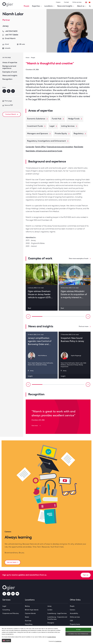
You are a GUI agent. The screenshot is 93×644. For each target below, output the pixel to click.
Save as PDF (8, 105)
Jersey (49, 606)
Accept (78, 630)
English (6, 641)
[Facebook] (13, 91)
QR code (21, 44)
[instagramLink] (9, 594)
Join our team (13, 562)
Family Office (40, 147)
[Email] (4, 91)
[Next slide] (88, 316)
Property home (75, 624)
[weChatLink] (17, 594)
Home (27, 58)
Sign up (86, 575)
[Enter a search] (90, 6)
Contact (66, 2)
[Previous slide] (28, 316)
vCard (6, 44)
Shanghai (51, 623)
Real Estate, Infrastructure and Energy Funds (44, 151)
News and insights (66, 6)
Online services (77, 2)
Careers (58, 2)
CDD (71, 621)
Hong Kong (29, 624)
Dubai (27, 617)
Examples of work (10, 72)
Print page (7, 101)
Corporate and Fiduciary (11, 614)
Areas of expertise (10, 63)
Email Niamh (9, 39)
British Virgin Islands (32, 610)
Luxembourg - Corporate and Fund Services (57, 618)
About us (82, 6)
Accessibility (74, 614)
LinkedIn (6, 48)
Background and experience (9, 67)
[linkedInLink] (13, 594)
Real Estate (79, 147)
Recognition (7, 79)
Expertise (37, 6)
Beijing (27, 606)
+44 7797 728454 (10, 35)
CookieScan (58, 641)
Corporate (30, 147)
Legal (4, 606)
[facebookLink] (4, 594)
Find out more (85, 327)
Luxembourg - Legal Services (57, 614)
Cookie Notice (51, 637)
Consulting (6, 610)
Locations (49, 6)
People (26, 6)
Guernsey (28, 621)
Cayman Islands (30, 614)
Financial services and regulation (60, 147)
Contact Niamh (12, 114)
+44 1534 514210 (10, 31)
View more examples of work (80, 259)
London (50, 610)
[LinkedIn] (9, 91)
